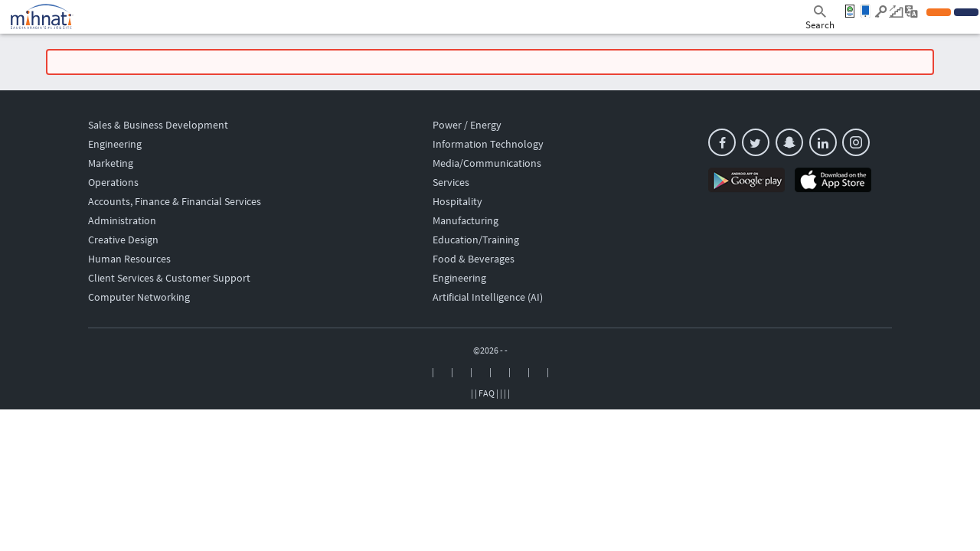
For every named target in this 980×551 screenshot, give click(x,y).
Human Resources (129, 259)
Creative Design (123, 240)
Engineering (115, 144)
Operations (113, 182)
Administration (122, 220)
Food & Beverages (474, 259)
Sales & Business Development (158, 125)
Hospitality (457, 201)
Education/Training (476, 240)
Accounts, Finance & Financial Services (175, 201)
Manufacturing (465, 220)
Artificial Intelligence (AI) (488, 297)
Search (820, 18)
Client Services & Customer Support (169, 278)
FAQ (487, 393)
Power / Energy (467, 125)
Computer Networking (139, 297)
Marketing (111, 163)
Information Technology (488, 144)
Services (451, 182)
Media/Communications (487, 163)
